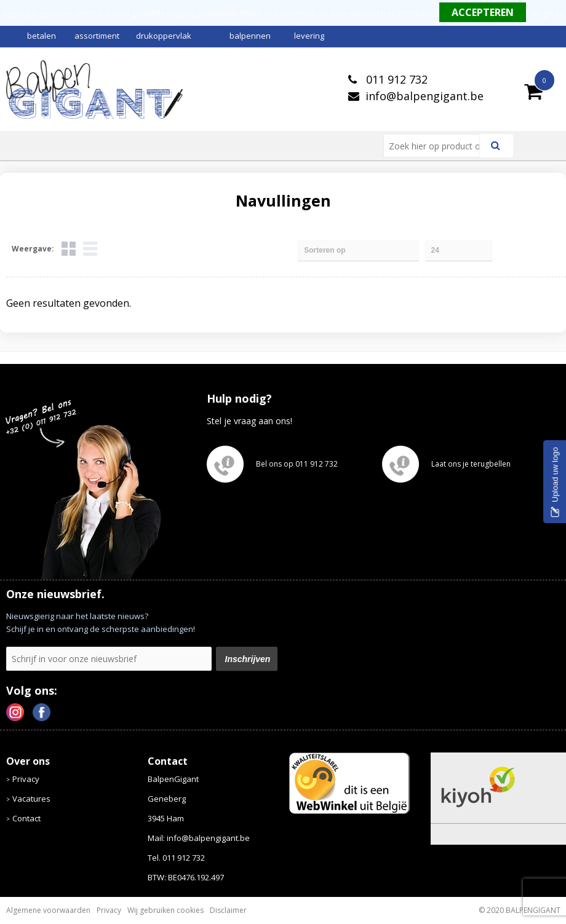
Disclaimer (228, 910)
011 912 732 (395, 79)
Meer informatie (405, 13)
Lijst (90, 249)
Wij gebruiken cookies (165, 910)
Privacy (26, 779)
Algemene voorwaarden (48, 910)
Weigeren (547, 13)
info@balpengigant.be (424, 96)
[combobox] (436, 146)
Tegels (69, 249)
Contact (26, 818)
